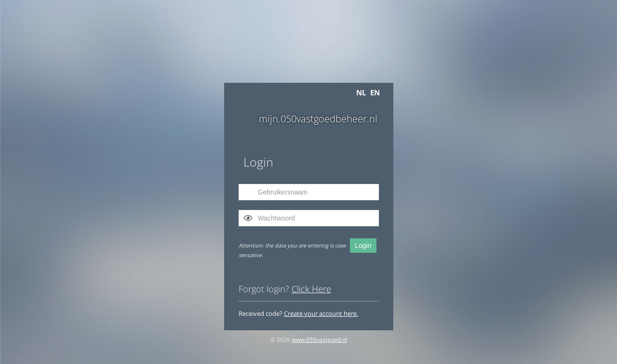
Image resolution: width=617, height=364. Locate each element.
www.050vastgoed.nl (319, 340)
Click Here (311, 289)
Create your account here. (321, 313)
